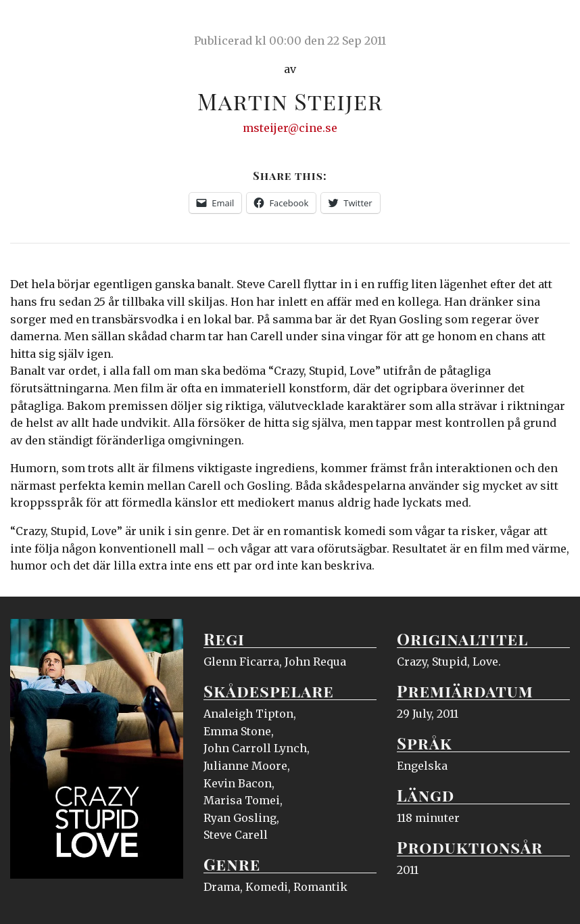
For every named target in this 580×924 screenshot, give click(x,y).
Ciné (42, 24)
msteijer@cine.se (290, 128)
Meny (553, 24)
